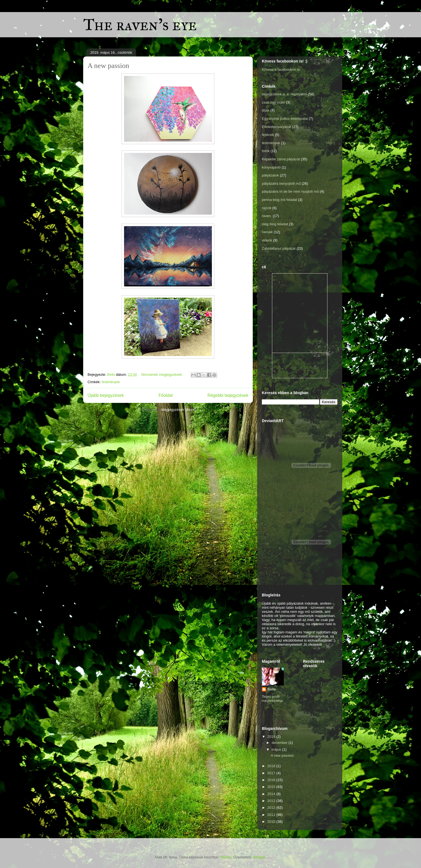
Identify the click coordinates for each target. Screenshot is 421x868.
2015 (272, 787)
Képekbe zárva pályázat (281, 159)
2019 (272, 737)
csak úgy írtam (273, 102)
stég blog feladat (275, 224)
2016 (272, 780)
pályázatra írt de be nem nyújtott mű (290, 191)
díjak (266, 110)
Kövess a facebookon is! (281, 69)
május (277, 749)
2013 (272, 801)
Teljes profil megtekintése (272, 699)
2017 (272, 773)
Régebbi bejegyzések (228, 395)
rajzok (267, 208)
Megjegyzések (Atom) (179, 410)
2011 (272, 815)
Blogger (259, 857)
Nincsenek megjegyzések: (163, 375)
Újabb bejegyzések (106, 395)
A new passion (108, 66)
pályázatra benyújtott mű (281, 183)
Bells (272, 689)
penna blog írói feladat (280, 200)
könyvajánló (271, 167)
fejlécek (268, 135)
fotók (266, 151)
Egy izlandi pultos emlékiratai (285, 119)
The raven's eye (140, 25)
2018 (272, 766)
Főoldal (166, 395)
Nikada (226, 857)
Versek (267, 232)
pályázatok (270, 175)
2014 (272, 794)
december (280, 743)
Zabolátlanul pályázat (279, 248)
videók (267, 240)
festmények (111, 382)
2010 (272, 822)
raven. (267, 216)
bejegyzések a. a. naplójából (284, 94)
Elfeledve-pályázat (276, 127)
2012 (272, 808)
